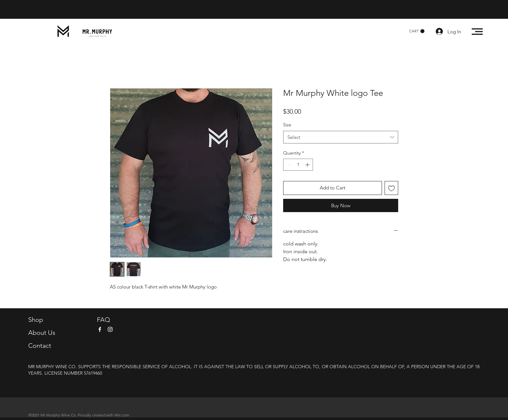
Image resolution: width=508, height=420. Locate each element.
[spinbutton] (298, 165)
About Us (42, 333)
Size (287, 125)
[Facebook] (100, 329)
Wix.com (122, 415)
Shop (36, 320)
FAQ (104, 320)
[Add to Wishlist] (392, 188)
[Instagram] (110, 329)
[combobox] (341, 137)
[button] (417, 31)
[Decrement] (288, 165)
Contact (40, 346)
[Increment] (308, 165)
